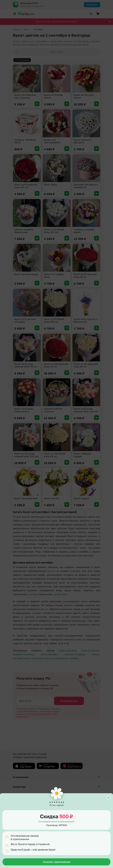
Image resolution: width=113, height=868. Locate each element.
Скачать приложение (57, 862)
